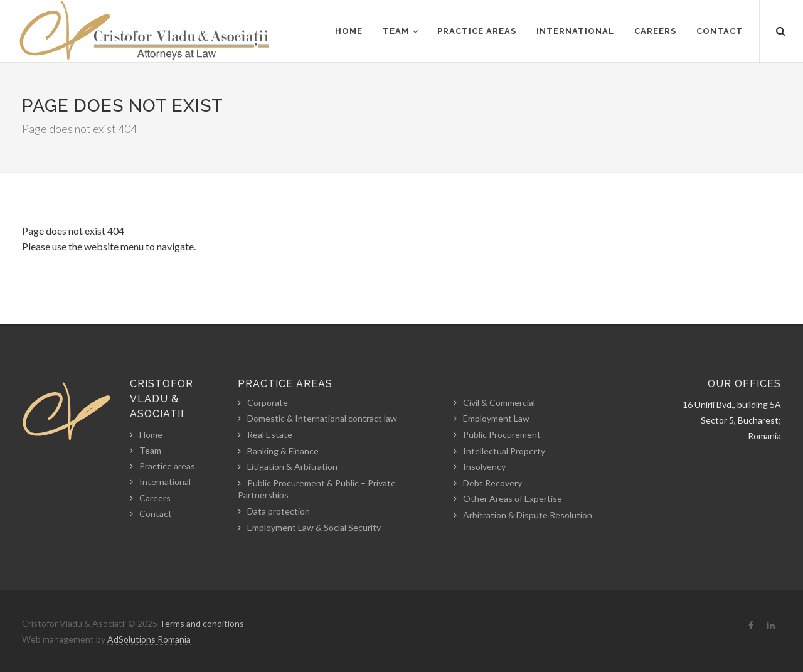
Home (151, 435)
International (165, 482)
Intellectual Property (504, 451)
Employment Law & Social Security (314, 527)
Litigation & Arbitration (292, 467)
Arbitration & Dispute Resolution (528, 515)
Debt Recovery (492, 483)
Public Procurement (502, 435)
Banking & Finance (283, 451)
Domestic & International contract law (322, 418)
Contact (156, 514)
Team (150, 450)
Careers (155, 498)
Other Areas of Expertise (513, 499)
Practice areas (167, 466)
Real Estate (270, 435)
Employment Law (496, 418)
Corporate (268, 403)
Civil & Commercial (499, 403)
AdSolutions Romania (149, 639)
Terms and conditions (202, 623)
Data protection (279, 511)
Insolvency (484, 467)
